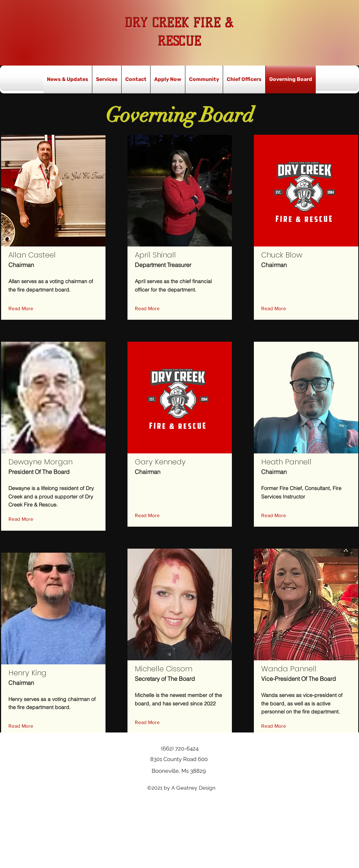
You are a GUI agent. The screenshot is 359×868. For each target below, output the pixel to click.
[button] (23, 309)
